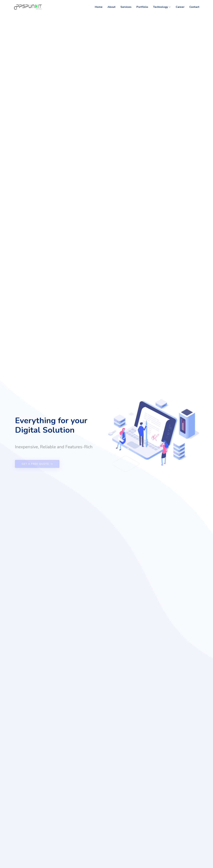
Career (180, 7)
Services (126, 7)
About (111, 7)
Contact (194, 7)
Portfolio (142, 7)
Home (99, 7)
